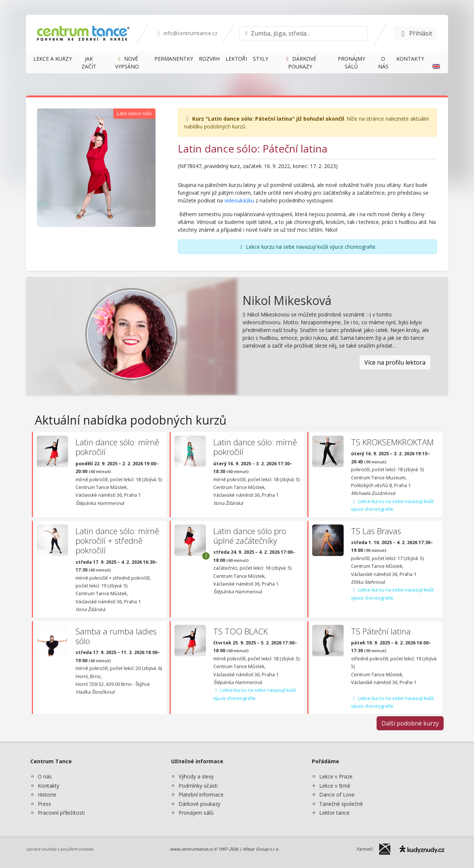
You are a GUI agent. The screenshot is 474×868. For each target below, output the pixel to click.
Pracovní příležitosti (61, 813)
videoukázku (240, 200)
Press (44, 804)
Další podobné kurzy (410, 723)
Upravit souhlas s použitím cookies (59, 849)
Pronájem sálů (196, 813)
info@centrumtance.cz (186, 33)
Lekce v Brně (335, 786)
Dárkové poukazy (199, 804)
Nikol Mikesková (287, 300)
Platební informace (201, 795)
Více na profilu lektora (395, 362)
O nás (45, 776)
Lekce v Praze (336, 776)
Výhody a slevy (196, 776)
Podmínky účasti (198, 786)
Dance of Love (337, 795)
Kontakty (49, 786)
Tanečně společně (341, 804)
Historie (47, 795)
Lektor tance (334, 813)
